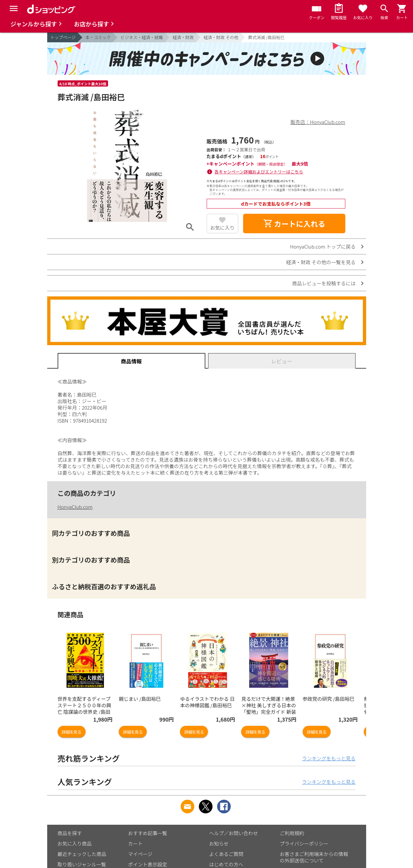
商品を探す (70, 833)
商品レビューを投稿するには (324, 283)
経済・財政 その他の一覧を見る (321, 262)
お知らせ (219, 843)
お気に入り (222, 228)
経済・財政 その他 (221, 37)
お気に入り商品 (75, 843)
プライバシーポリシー (304, 843)
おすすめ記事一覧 (148, 833)
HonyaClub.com (75, 507)
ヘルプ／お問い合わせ (234, 833)
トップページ (63, 37)
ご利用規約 (292, 833)
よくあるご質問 (226, 854)
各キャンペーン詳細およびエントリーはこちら (259, 172)
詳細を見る (72, 732)
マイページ (140, 854)
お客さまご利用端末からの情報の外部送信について (314, 857)
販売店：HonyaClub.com (318, 122)
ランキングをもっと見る (329, 758)
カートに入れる (294, 224)
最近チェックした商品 (82, 854)
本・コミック (98, 37)
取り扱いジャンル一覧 (82, 864)
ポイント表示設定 (148, 864)
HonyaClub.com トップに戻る (323, 246)
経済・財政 (183, 37)
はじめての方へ (226, 864)
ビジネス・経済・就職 (142, 37)
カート (136, 843)
